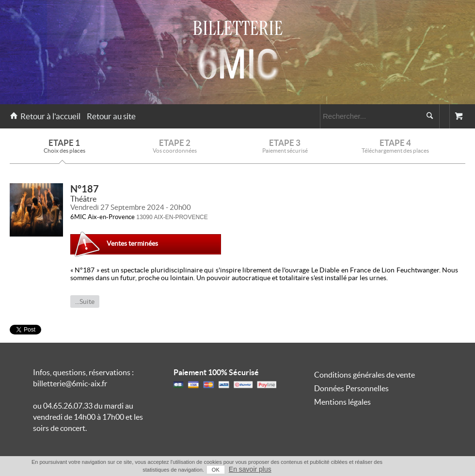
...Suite (85, 301)
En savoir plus (250, 469)
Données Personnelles (351, 388)
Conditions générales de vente (364, 375)
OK (216, 470)
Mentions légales (342, 402)
